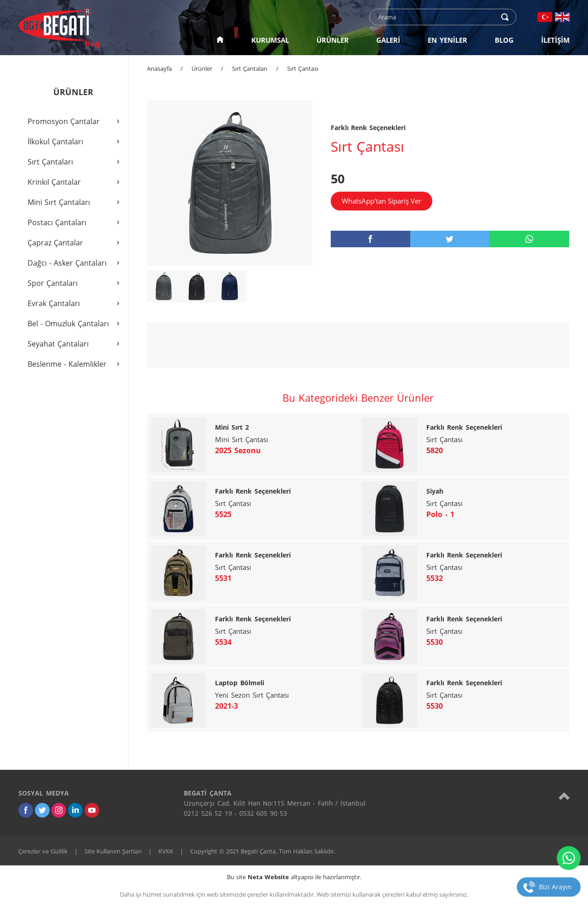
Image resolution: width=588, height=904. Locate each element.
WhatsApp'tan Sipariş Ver (382, 201)
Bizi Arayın (555, 887)
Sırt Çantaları (250, 68)
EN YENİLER (447, 40)
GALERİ (388, 40)
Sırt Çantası (303, 68)
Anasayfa (159, 68)
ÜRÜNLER (333, 40)
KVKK (166, 851)
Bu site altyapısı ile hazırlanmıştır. (294, 877)
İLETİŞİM (555, 40)
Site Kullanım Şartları (113, 851)
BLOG (504, 40)
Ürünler (202, 68)
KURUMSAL (270, 40)
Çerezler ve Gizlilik (43, 851)
